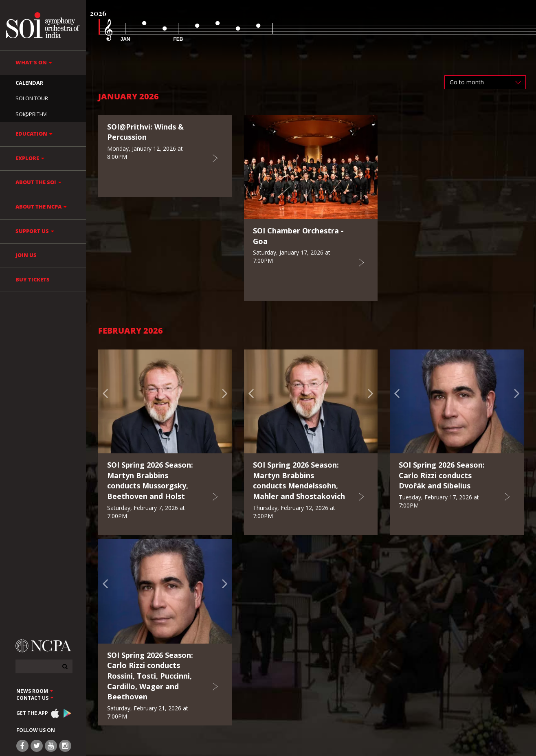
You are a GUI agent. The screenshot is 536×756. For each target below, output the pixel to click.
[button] (108, 401)
